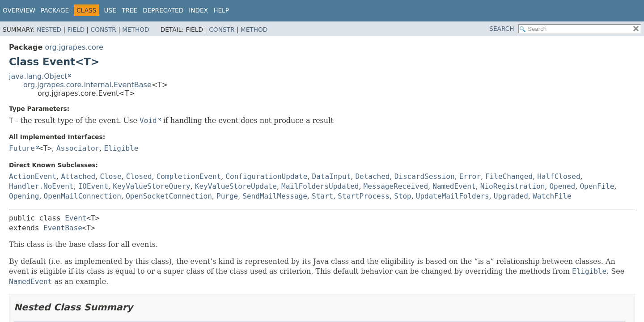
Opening (24, 196)
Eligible (121, 148)
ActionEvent (33, 176)
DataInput (332, 176)
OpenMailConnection (83, 196)
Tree (129, 10)
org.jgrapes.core (74, 47)
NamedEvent (454, 186)
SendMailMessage (275, 196)
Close (110, 176)
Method (136, 30)
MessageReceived (396, 186)
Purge (227, 196)
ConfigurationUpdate (266, 176)
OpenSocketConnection (169, 196)
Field (76, 30)
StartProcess (364, 196)
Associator (78, 148)
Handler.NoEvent (41, 186)
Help (221, 10)
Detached (372, 176)
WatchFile (552, 196)
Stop (403, 196)
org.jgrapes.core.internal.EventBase (87, 85)
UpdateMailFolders (453, 196)
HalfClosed (559, 176)
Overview (19, 10)
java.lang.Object (38, 76)
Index (198, 10)
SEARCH (502, 29)
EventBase (63, 228)
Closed (139, 176)
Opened (562, 186)
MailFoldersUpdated (320, 186)
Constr (104, 30)
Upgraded (511, 196)
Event (76, 218)
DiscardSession (425, 176)
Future (22, 148)
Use (110, 10)
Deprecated (163, 10)
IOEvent (93, 186)
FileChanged (509, 176)
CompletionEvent (189, 176)
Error (470, 176)
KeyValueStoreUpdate (236, 186)
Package (55, 10)
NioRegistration (513, 186)
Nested (49, 30)
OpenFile (597, 186)
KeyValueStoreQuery (151, 186)
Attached (78, 176)
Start (322, 196)
